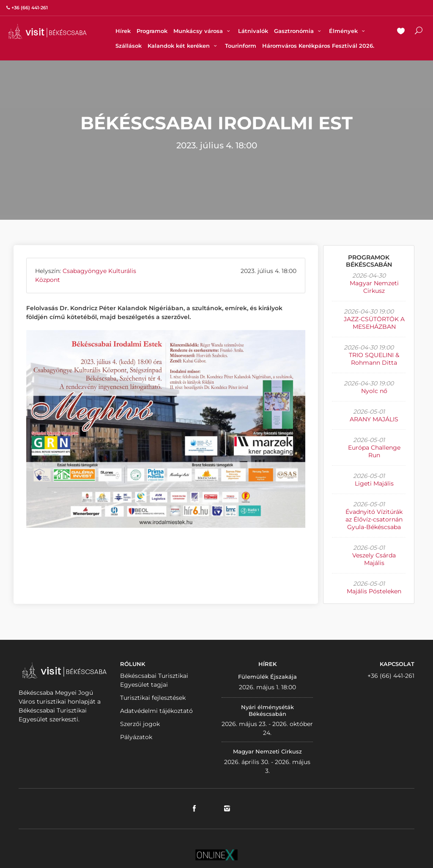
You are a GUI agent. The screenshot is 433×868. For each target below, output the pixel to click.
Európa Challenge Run (374, 451)
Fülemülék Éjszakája (267, 677)
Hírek (123, 31)
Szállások (129, 46)
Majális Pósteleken (374, 591)
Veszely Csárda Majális (374, 559)
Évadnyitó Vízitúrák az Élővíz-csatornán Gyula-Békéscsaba (374, 519)
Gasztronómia (299, 31)
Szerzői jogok (140, 724)
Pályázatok (136, 737)
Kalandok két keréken (183, 46)
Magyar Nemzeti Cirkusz (374, 287)
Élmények (348, 31)
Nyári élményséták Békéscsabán (267, 710)
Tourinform (241, 46)
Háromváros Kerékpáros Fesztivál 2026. (318, 46)
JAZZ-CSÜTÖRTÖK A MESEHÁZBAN (374, 323)
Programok (152, 31)
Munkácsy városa (203, 31)
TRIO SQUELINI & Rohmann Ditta (374, 359)
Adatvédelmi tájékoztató (156, 711)
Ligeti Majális (374, 483)
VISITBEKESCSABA (47, 31)
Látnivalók (253, 31)
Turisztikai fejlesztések (153, 698)
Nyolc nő (374, 391)
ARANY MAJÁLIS (374, 419)
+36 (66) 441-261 (391, 676)
